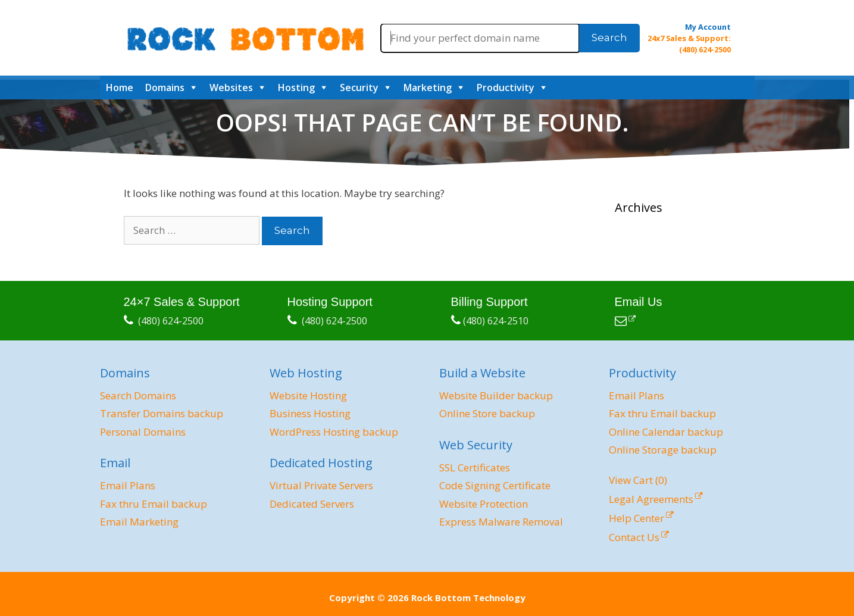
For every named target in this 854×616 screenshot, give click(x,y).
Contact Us (634, 537)
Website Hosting (308, 395)
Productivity (506, 87)
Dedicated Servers (312, 504)
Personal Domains (143, 432)
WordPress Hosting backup (334, 432)
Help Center (636, 518)
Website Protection (484, 504)
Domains (165, 87)
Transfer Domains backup (162, 413)
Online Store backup (487, 413)
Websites (231, 87)
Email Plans (128, 485)
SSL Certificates (475, 468)
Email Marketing (139, 522)
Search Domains (138, 395)
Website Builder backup (496, 395)
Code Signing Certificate (495, 485)
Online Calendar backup (666, 432)
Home (120, 87)
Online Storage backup (663, 450)
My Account (708, 27)
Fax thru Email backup (154, 504)
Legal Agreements (651, 499)
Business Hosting (310, 413)
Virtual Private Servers (321, 485)
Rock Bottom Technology (468, 598)
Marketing (428, 87)
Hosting (296, 87)
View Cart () (638, 480)
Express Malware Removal (501, 522)
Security (359, 87)
